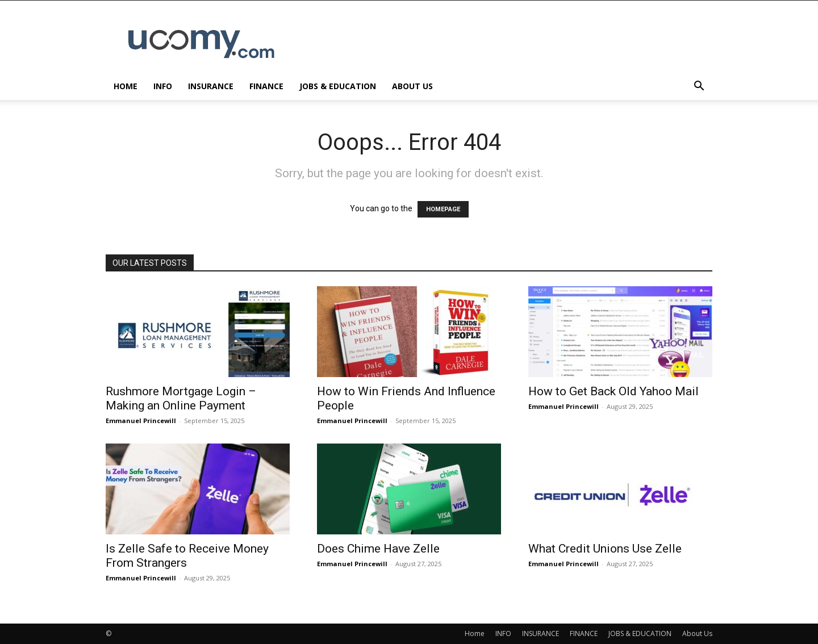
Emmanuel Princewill (141, 421)
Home (126, 86)
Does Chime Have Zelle (378, 549)
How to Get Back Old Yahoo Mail (613, 391)
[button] (699, 87)
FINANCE (266, 86)
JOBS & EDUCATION (338, 86)
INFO (163, 86)
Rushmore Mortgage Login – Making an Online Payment (181, 398)
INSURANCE (211, 86)
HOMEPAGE (443, 209)
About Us (412, 86)
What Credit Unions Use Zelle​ (605, 549)
